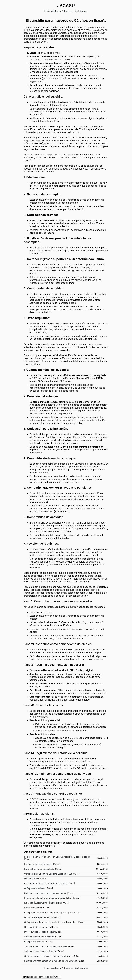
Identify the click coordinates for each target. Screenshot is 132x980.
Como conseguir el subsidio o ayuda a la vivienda (48, 956)
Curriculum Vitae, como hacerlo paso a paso (46, 883)
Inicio (47, 11)
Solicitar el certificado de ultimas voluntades (46, 946)
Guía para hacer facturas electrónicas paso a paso (49, 912)
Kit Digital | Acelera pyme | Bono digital (43, 903)
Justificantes (81, 11)
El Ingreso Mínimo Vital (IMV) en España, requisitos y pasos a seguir (57, 857)
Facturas (69, 11)
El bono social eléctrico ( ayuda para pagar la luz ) (48, 898)
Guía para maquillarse (35, 888)
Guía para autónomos (35, 942)
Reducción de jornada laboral (38, 864)
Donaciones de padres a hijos (39, 917)
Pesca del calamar (33, 908)
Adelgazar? (57, 11)
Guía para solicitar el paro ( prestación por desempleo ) (51, 922)
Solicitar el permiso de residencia (40, 951)
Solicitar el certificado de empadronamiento (45, 893)
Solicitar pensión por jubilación (39, 937)
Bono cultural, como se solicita (39, 869)
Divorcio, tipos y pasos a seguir (39, 932)
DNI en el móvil (32, 879)
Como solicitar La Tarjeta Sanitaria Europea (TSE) (48, 874)
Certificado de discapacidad (38, 927)
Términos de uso (46, 977)
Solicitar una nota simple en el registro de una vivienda (51, 961)
